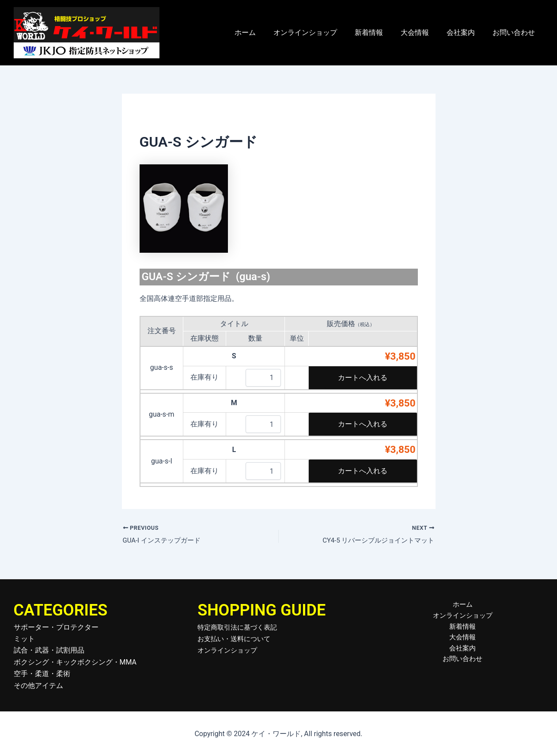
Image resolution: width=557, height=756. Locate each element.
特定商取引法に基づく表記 (240, 627)
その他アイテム (38, 686)
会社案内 (466, 32)
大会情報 (424, 32)
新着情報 (381, 32)
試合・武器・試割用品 (49, 650)
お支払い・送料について (236, 639)
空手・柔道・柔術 (42, 674)
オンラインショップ (321, 32)
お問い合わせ (515, 32)
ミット (24, 639)
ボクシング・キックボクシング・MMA (75, 662)
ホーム (265, 32)
